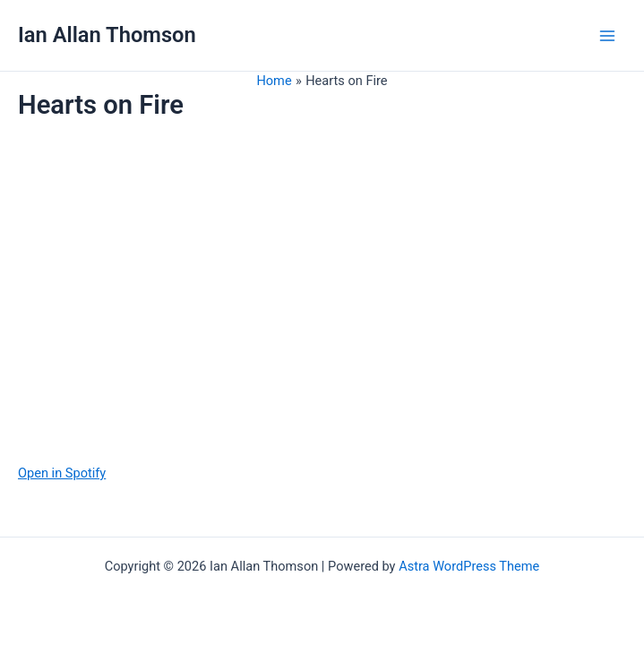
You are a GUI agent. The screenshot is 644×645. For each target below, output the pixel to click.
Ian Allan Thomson (107, 35)
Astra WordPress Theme (469, 566)
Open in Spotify (62, 473)
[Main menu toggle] (607, 36)
